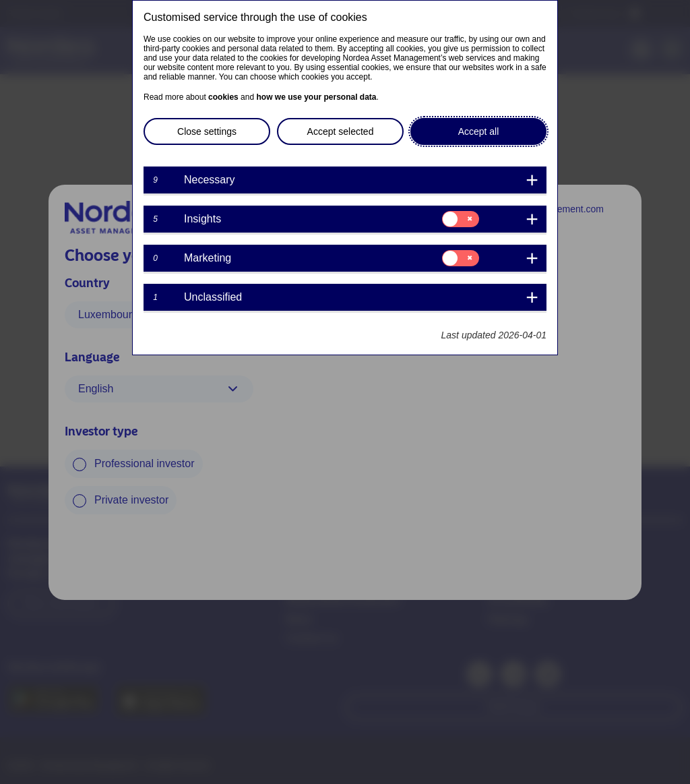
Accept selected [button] (341, 131)
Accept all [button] (479, 131)
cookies (223, 97)
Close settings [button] (207, 131)
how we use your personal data (316, 97)
